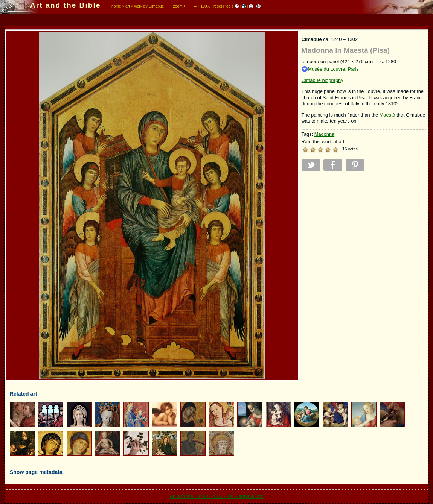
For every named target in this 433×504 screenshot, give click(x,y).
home (116, 6)
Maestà (387, 115)
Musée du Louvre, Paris (330, 69)
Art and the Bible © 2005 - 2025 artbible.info (216, 496)
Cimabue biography (322, 80)
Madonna (324, 134)
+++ (187, 6)
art (128, 6)
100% (205, 6)
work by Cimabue (149, 6)
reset (218, 6)
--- (195, 6)
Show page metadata (36, 472)
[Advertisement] (364, 229)
